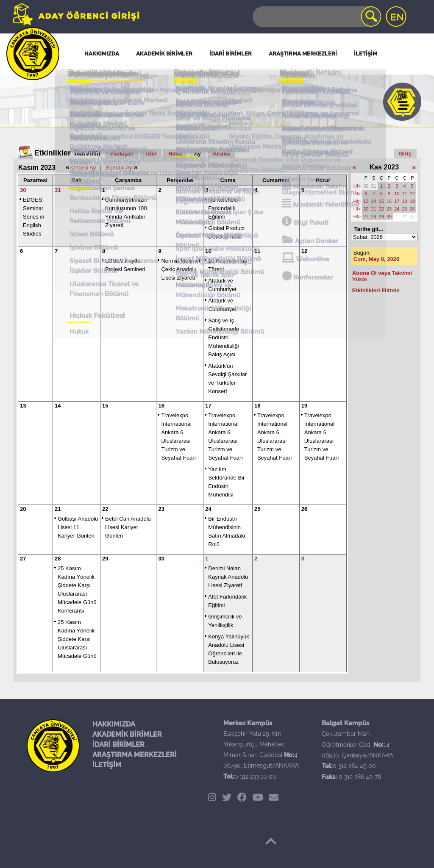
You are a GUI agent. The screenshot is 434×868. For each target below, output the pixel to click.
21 (58, 509)
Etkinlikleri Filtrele (376, 290)
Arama (221, 154)
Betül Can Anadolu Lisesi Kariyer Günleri (128, 527)
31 (58, 190)
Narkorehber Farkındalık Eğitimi (223, 208)
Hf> (357, 186)
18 (257, 406)
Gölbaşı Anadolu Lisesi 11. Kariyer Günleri (78, 527)
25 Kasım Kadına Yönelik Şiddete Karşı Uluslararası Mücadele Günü (77, 639)
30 (23, 190)
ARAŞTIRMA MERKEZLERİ (135, 755)
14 (58, 406)
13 (23, 406)
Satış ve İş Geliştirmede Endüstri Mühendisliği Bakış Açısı (224, 337)
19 (304, 406)
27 (23, 559)
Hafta (175, 154)
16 (161, 406)
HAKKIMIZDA (114, 724)
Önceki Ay (83, 168)
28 (58, 559)
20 (23, 509)
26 (304, 509)
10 (208, 251)
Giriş (405, 154)
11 (257, 251)
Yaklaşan (122, 154)
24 (208, 509)
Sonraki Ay (119, 168)
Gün (151, 154)
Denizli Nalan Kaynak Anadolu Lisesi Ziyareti (228, 577)
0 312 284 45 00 (354, 766)
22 (105, 509)
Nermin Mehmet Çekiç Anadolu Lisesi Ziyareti (181, 269)
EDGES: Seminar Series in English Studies (34, 217)
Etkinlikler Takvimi (68, 153)
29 (105, 559)
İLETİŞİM (107, 765)
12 (304, 251)
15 (105, 406)
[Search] (316, 17)
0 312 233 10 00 (255, 776)
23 (161, 509)
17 (208, 406)
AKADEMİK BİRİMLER (127, 734)
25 (257, 509)
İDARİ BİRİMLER (118, 745)
